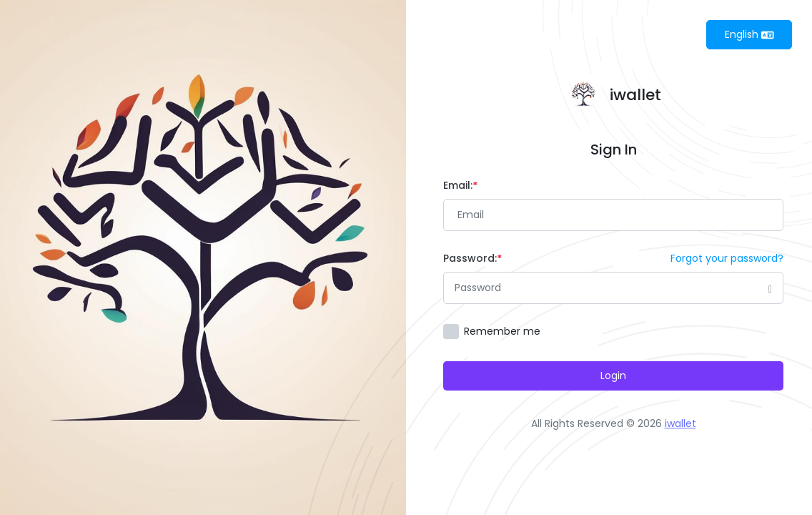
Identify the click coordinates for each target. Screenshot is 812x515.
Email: (460, 185)
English (749, 34)
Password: (472, 258)
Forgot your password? (727, 258)
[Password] (613, 288)
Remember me (502, 331)
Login (613, 376)
